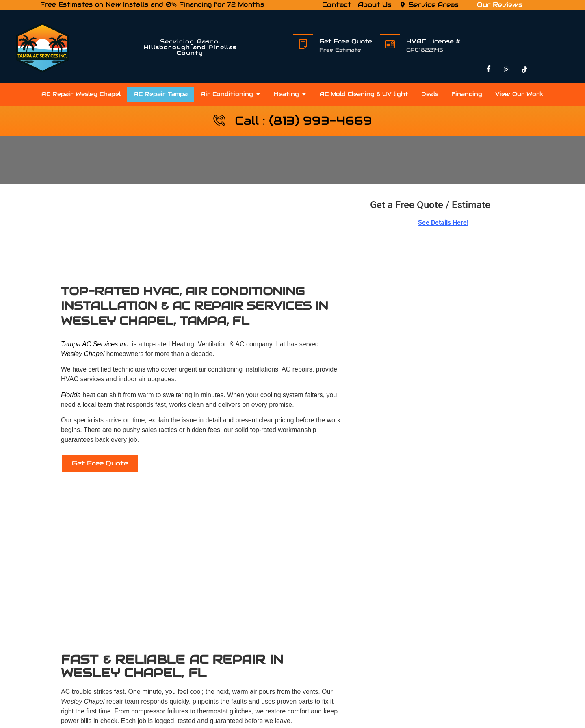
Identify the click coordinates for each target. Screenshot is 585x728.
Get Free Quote (346, 41)
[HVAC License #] (390, 44)
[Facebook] (489, 70)
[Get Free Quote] (303, 44)
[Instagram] (507, 70)
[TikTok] (524, 70)
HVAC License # (433, 41)
